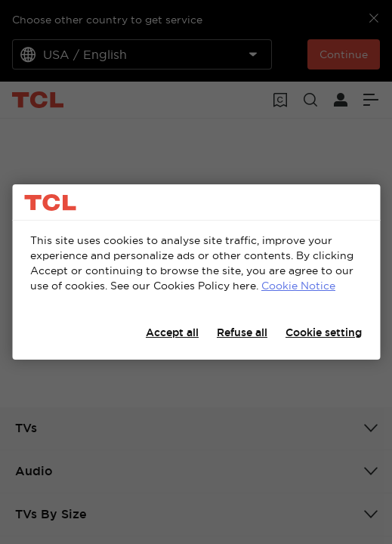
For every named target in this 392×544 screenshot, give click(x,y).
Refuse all (242, 332)
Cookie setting (324, 332)
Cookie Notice (298, 286)
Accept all (172, 332)
